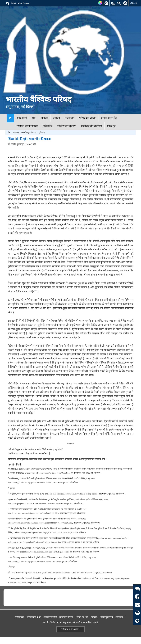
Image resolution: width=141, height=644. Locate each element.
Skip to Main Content (18, 3)
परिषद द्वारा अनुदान (88, 118)
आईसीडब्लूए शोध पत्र (29, 132)
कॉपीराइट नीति (51, 617)
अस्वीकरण (19, 617)
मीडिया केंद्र (48, 126)
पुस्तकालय (70, 118)
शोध (34, 118)
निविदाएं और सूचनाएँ (66, 126)
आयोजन (44, 118)
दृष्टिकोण (42, 132)
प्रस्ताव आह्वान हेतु (109, 118)
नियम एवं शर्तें (82, 617)
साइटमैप (119, 617)
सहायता (94, 617)
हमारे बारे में (22, 118)
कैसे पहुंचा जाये (107, 617)
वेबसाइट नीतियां (67, 617)
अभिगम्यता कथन (34, 617)
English (133, 3)
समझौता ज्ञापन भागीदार (27, 126)
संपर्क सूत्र (111, 126)
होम (9, 132)
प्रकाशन (56, 118)
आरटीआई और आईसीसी (91, 126)
